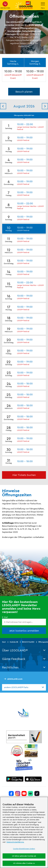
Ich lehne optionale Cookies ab (24, 856)
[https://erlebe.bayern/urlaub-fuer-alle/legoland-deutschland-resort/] (24, 737)
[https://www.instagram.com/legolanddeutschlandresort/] (18, 794)
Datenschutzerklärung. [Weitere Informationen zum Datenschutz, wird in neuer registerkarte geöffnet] (15, 842)
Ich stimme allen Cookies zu (24, 863)
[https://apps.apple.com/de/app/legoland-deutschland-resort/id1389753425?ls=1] (33, 779)
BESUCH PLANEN (28, 642)
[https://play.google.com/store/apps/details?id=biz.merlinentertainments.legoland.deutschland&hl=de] (15, 779)
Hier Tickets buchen (24, 475)
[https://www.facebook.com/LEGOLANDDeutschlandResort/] (11, 794)
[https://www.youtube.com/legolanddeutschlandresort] (24, 794)
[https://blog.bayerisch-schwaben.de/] (31, 751)
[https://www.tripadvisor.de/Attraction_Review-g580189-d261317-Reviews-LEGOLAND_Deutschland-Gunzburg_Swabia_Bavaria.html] (30, 794)
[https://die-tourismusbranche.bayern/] (24, 765)
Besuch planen (24, 92)
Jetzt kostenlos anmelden (24, 631)
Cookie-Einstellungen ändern (24, 849)
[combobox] (24, 687)
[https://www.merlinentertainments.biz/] (24, 713)
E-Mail (5, 617)
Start (4, 642)
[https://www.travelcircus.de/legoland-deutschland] (17, 751)
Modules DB (14, 642)
